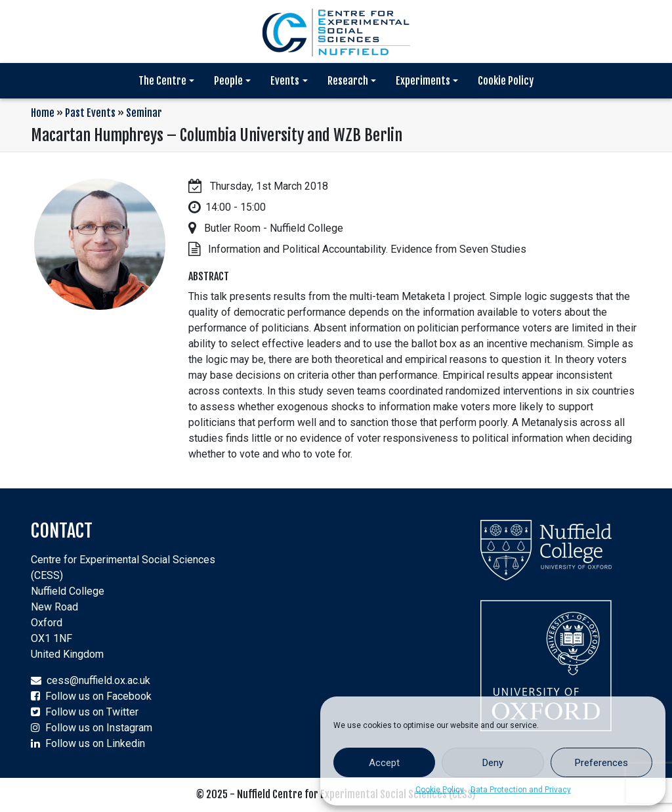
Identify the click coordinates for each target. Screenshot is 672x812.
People (228, 81)
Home (43, 113)
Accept (384, 763)
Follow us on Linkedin (95, 743)
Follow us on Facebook (98, 696)
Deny (493, 763)
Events (285, 81)
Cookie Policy (440, 790)
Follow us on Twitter (92, 712)
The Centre (162, 81)
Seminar (144, 113)
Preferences (601, 763)
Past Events (90, 113)
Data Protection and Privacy (521, 790)
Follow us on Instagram (99, 728)
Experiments (423, 81)
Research (348, 81)
